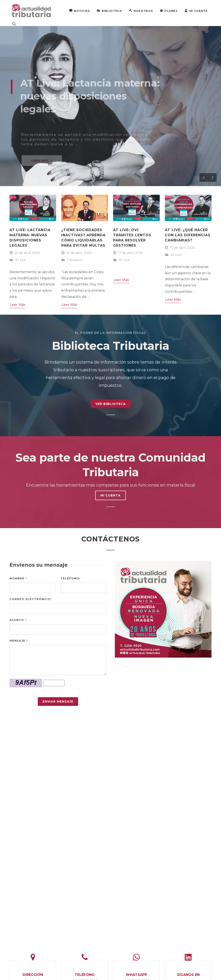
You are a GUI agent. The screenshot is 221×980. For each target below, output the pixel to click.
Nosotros (141, 11)
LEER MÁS (42, 163)
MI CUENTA (110, 495)
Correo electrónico (31, 599)
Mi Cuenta (196, 11)
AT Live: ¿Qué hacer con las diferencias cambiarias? (188, 235)
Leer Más (18, 305)
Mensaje (19, 641)
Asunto (18, 620)
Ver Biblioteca (111, 404)
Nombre (18, 578)
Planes (169, 11)
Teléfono (70, 578)
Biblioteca (109, 11)
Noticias (80, 11)
